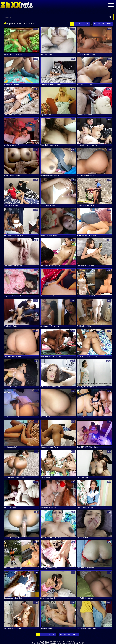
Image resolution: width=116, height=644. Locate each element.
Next (109, 24)
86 (99, 24)
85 (95, 24)
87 (103, 24)
